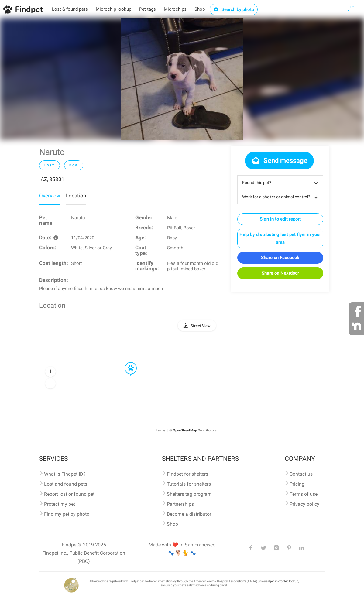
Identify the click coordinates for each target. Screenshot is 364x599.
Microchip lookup (113, 9)
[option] (182, 79)
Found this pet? (281, 183)
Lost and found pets (66, 484)
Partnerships (180, 504)
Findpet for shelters (187, 474)
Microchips (175, 9)
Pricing (297, 484)
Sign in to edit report (280, 219)
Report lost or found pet (69, 494)
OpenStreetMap (185, 430)
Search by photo (234, 9)
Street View (201, 326)
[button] (126, 362)
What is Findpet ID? (65, 474)
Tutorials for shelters (189, 484)
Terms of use (304, 494)
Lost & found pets (70, 9)
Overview (50, 196)
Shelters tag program (189, 494)
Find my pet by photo (67, 514)
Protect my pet (60, 504)
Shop (200, 9)
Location (76, 196)
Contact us (301, 474)
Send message (279, 161)
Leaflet (161, 430)
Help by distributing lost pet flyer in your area (280, 238)
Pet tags (148, 9)
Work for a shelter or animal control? (281, 197)
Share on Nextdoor (280, 273)
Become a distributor (189, 514)
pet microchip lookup (284, 581)
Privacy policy (304, 504)
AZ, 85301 (53, 179)
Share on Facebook (280, 258)
